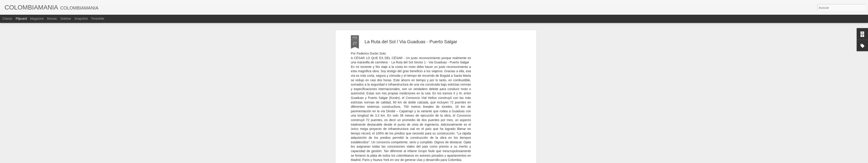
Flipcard (21, 19)
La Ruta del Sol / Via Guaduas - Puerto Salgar (411, 34)
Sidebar (66, 19)
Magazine (37, 19)
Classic (7, 19)
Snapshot (81, 19)
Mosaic (52, 19)
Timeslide (98, 19)
